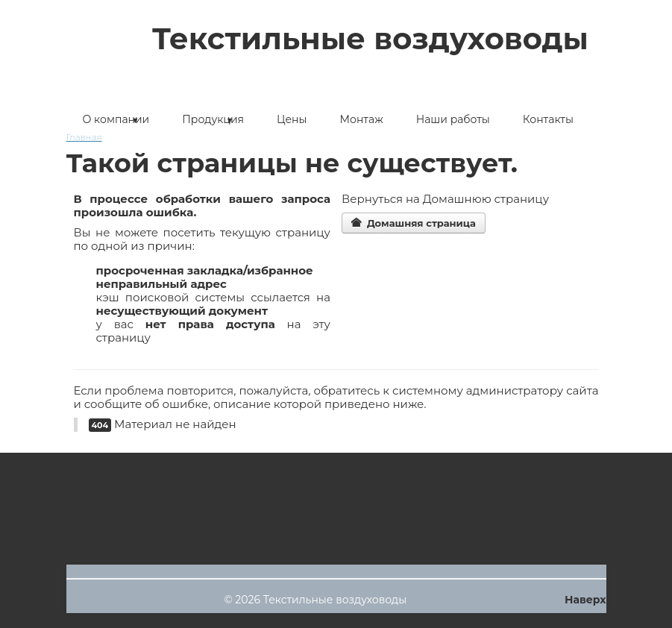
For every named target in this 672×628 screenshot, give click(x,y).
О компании (116, 119)
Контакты (548, 119)
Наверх (585, 600)
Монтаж (362, 119)
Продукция (213, 119)
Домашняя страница (414, 223)
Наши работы (453, 119)
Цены (292, 119)
